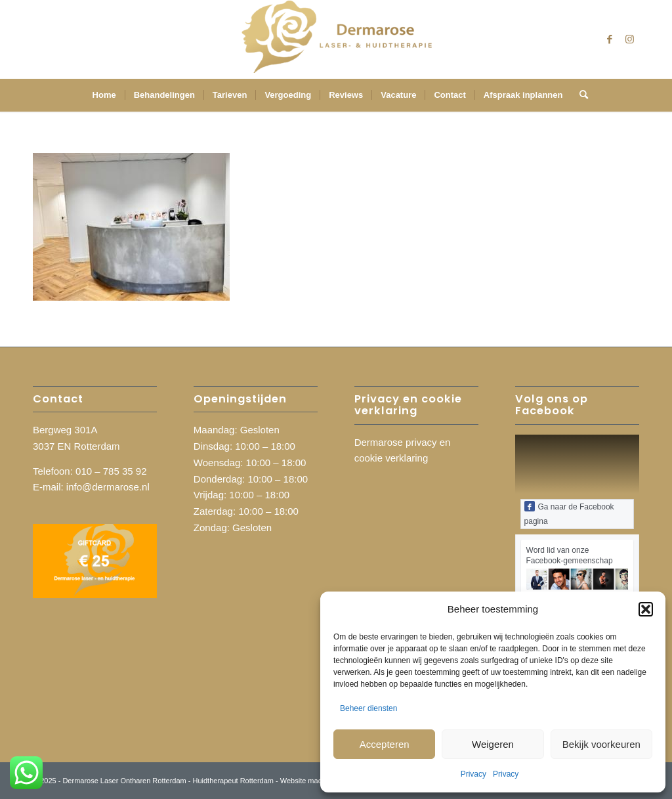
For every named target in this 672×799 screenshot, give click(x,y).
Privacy (473, 774)
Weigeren (493, 744)
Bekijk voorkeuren (601, 744)
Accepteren (385, 744)
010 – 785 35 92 (111, 471)
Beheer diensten (368, 708)
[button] (646, 609)
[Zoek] (579, 95)
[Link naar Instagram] (629, 39)
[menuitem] (104, 95)
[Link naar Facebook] (610, 39)
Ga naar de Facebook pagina (569, 513)
